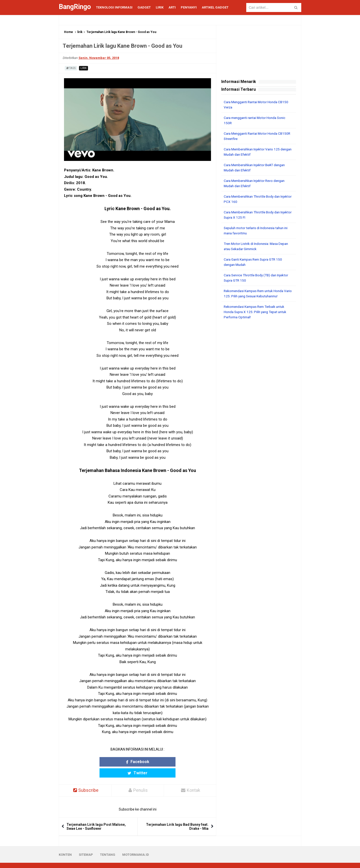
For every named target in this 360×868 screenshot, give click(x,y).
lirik (80, 32)
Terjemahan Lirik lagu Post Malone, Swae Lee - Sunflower (96, 816)
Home (68, 32)
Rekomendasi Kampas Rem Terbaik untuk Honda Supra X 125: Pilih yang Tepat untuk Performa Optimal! (257, 312)
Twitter (157, 762)
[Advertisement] (259, 400)
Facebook (118, 762)
